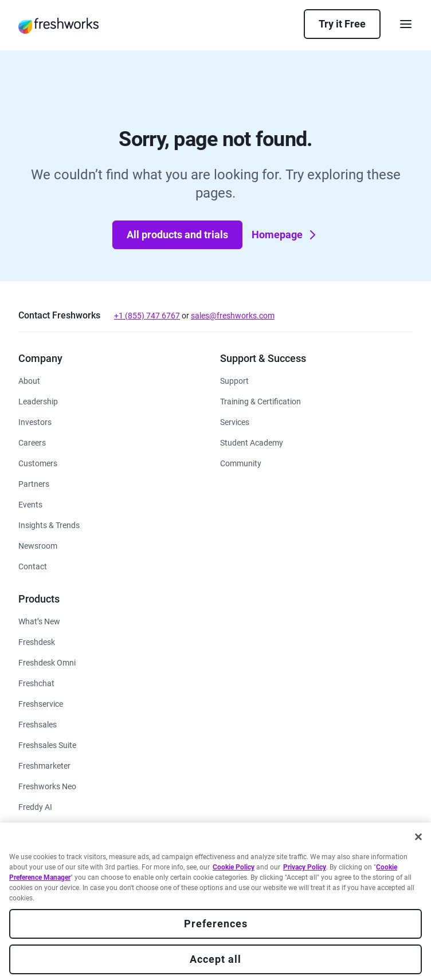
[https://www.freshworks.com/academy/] (260, 401)
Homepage (285, 235)
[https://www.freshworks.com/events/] (30, 504)
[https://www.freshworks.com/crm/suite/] (47, 744)
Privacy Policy (305, 867)
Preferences (216, 924)
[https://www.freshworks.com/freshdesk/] (37, 641)
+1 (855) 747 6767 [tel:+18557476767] (147, 316)
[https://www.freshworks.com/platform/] (47, 786)
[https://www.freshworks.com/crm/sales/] (38, 724)
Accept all (215, 959)
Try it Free (342, 24)
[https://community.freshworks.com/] (241, 463)
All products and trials (177, 235)
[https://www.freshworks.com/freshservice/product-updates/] (39, 621)
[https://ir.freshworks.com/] (35, 421)
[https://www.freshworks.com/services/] (235, 421)
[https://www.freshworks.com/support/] (234, 380)
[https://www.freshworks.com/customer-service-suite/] (47, 662)
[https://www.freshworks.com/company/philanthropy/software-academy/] (252, 442)
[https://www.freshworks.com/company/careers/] (32, 442)
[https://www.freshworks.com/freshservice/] (41, 703)
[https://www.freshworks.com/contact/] (33, 566)
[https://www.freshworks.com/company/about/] (29, 380)
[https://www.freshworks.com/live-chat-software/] (36, 682)
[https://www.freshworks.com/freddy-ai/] (35, 806)
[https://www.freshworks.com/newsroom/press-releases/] (38, 545)
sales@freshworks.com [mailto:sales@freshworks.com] (233, 316)
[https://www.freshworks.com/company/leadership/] (38, 401)
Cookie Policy (234, 867)
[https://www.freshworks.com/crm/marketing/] (44, 765)
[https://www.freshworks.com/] (58, 25)
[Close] (418, 837)
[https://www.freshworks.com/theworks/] (49, 524)
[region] (215, 901)
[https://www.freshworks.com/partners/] (34, 483)
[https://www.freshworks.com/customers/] (38, 463)
